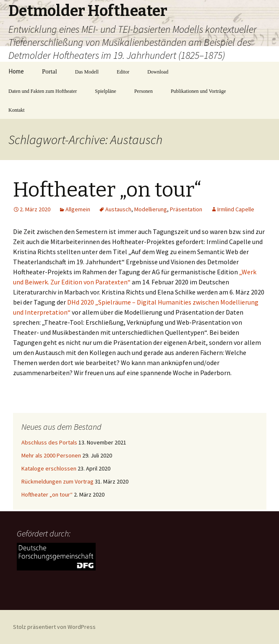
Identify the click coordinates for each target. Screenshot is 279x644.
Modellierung (151, 209)
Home (16, 71)
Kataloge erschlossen (49, 468)
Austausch (118, 209)
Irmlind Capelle (236, 209)
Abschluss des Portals (49, 442)
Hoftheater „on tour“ (107, 190)
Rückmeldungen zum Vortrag (57, 481)
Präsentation (186, 209)
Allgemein (78, 209)
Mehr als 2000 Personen (51, 455)
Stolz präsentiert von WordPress (54, 627)
